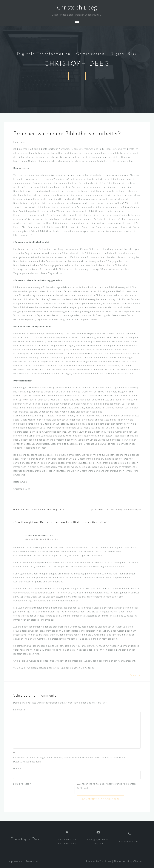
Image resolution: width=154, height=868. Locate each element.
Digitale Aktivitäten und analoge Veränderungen (115, 510)
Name (17, 769)
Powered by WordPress (99, 861)
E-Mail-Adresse (22, 784)
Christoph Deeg (77, 7)
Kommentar (21, 710)
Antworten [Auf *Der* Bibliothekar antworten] (135, 675)
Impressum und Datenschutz (24, 861)
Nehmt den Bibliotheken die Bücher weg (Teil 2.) (39, 510)
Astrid (126, 861)
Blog (77, 76)
